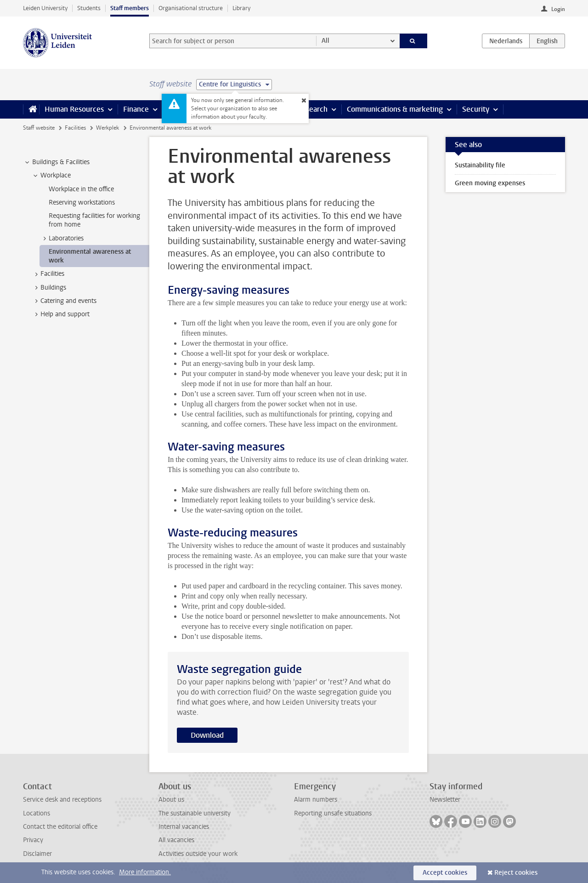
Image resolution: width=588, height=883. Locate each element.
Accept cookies (445, 873)
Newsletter (445, 800)
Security (476, 109)
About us (171, 800)
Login (558, 9)
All (325, 41)
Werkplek (107, 128)
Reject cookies (516, 873)
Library (241, 8)
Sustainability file (480, 165)
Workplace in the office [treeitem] (81, 189)
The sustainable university (195, 813)
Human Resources (74, 109)
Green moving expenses (490, 183)
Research (312, 109)
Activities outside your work (198, 854)
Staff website (39, 128)
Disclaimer (37, 854)
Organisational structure (191, 8)
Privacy (33, 840)
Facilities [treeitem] (48, 274)
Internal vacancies (184, 827)
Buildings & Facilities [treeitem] (57, 162)
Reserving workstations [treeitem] (82, 202)
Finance (136, 109)
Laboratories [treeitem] (62, 239)
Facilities (75, 128)
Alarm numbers (316, 800)
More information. (145, 872)
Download (207, 735)
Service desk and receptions (62, 800)
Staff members (130, 8)
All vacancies (176, 840)
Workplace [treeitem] (51, 176)
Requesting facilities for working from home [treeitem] (94, 220)
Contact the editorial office (60, 827)
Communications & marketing (395, 109)
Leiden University (45, 8)
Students (89, 8)
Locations (37, 813)
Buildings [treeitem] (49, 288)
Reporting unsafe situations (333, 813)
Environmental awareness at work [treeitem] (90, 256)
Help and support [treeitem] (61, 314)
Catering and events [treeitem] (64, 301)
